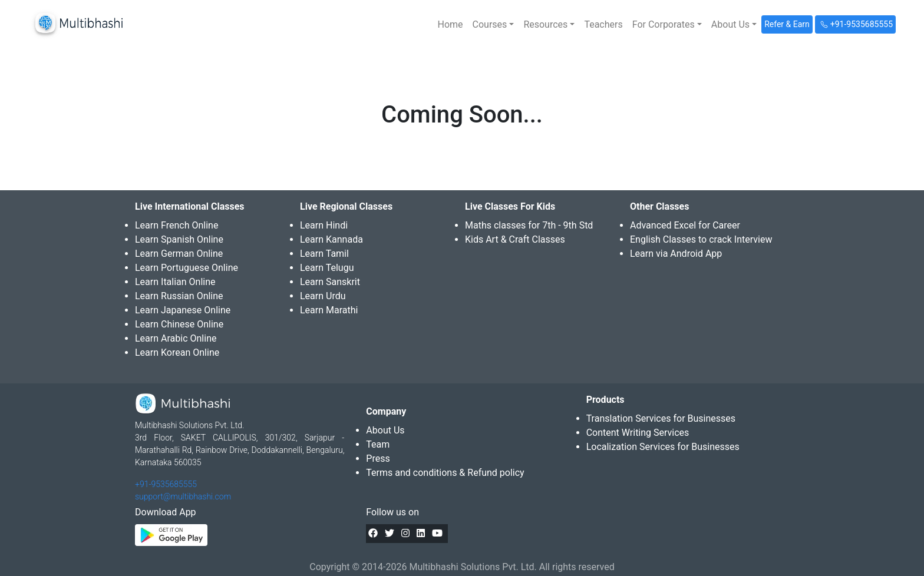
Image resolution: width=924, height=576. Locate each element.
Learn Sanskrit (330, 282)
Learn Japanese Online (183, 310)
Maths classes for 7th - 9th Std (529, 225)
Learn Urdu (323, 296)
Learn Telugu (327, 268)
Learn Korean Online (177, 352)
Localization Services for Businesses (663, 447)
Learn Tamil (324, 254)
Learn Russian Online (179, 296)
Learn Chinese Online (179, 324)
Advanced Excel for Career (685, 225)
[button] (494, 25)
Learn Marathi (329, 310)
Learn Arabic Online (176, 338)
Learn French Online (176, 225)
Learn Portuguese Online (187, 268)
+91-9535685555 (166, 484)
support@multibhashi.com (183, 496)
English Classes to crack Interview (701, 239)
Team (378, 444)
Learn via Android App (676, 254)
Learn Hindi (324, 225)
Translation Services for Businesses (661, 418)
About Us (385, 430)
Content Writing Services (638, 433)
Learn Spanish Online (179, 239)
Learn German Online (179, 254)
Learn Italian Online (175, 282)
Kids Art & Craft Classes (515, 239)
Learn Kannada (331, 239)
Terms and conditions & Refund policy (445, 473)
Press (378, 459)
